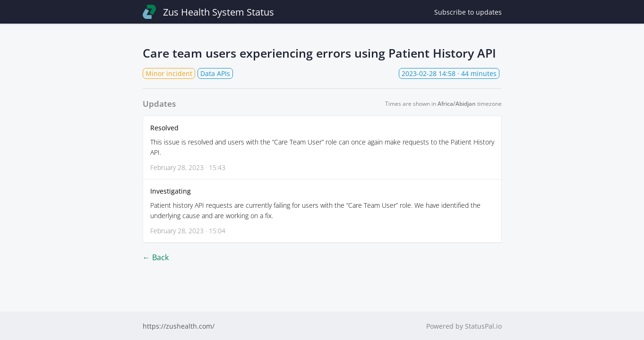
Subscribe (468, 12)
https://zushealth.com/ (179, 326)
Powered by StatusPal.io (464, 326)
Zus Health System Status (208, 12)
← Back (156, 257)
